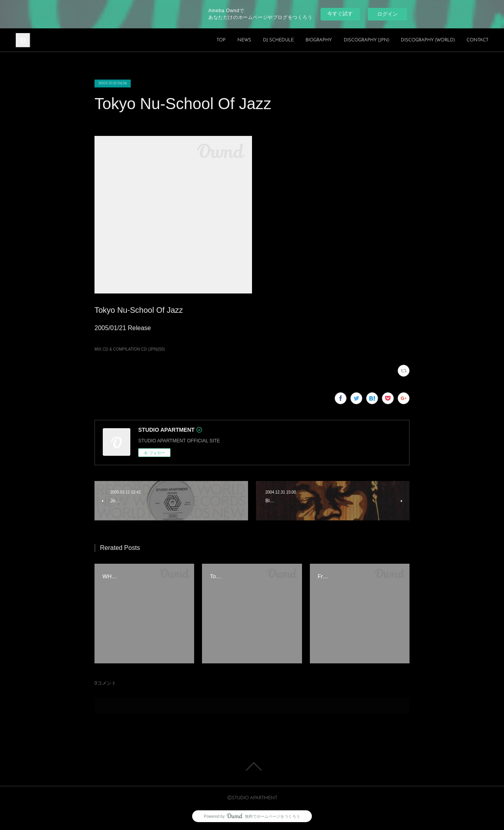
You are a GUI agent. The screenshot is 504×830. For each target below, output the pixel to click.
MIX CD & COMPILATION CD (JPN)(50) (130, 349)
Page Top (252, 767)
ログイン (387, 14)
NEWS (244, 40)
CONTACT (477, 40)
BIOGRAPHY (319, 40)
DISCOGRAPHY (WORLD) (428, 40)
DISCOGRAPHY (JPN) (366, 40)
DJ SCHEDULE (278, 40)
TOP (221, 40)
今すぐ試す (340, 14)
